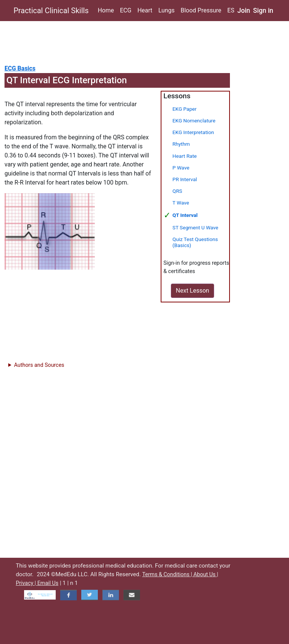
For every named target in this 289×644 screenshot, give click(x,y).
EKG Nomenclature (194, 121)
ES (231, 10)
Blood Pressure (201, 10)
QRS (177, 191)
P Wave (181, 168)
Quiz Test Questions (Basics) (195, 242)
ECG (126, 10)
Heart (145, 10)
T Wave (181, 203)
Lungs (167, 10)
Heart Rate (184, 156)
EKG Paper (184, 109)
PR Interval (185, 179)
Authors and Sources (39, 365)
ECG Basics (20, 68)
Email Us (48, 583)
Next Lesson (192, 291)
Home (106, 10)
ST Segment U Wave (195, 227)
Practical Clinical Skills (51, 11)
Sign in (263, 11)
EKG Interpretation (193, 132)
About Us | (206, 575)
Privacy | (27, 583)
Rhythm (181, 144)
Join (244, 11)
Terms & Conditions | (168, 575)
